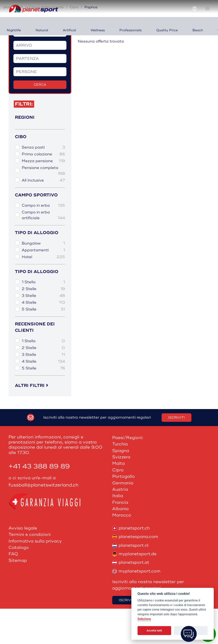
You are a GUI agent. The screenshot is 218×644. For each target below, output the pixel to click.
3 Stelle (43, 331)
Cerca (40, 120)
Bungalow (43, 278)
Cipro (74, 43)
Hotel (43, 292)
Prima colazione (43, 190)
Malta (118, 499)
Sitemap (18, 596)
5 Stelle (43, 345)
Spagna (121, 486)
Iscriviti (176, 453)
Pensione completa (43, 206)
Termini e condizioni (30, 570)
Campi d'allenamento (46, 43)
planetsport (13, 43)
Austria (120, 525)
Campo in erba (43, 241)
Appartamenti (43, 285)
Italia (118, 531)
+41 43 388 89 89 (39, 502)
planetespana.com (135, 572)
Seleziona (144, 619)
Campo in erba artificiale (43, 251)
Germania (123, 518)
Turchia (120, 479)
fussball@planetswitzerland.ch (44, 520)
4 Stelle (43, 338)
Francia (120, 538)
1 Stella (43, 317)
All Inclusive (43, 216)
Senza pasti (43, 183)
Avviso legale (23, 563)
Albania (120, 544)
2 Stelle (43, 324)
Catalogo (19, 583)
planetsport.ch (131, 563)
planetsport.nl (130, 580)
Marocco (122, 550)
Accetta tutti (154, 630)
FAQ (13, 589)
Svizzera (121, 492)
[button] (207, 9)
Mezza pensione (43, 196)
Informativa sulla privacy (35, 576)
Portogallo (123, 512)
